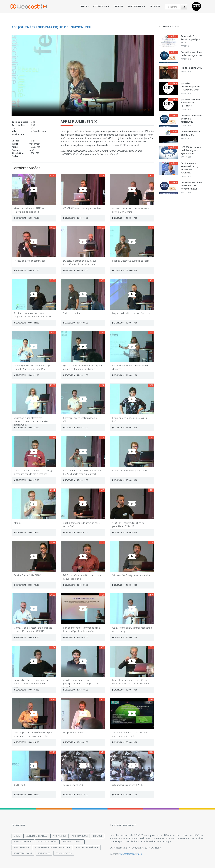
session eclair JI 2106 (74, 785)
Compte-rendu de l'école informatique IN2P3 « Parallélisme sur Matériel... (83, 472)
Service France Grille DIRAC (27, 575)
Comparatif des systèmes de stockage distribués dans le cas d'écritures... (33, 472)
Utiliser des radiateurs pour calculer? (131, 470)
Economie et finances (36, 836)
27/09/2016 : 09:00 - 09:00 (27, 323)
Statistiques (44, 853)
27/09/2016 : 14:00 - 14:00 (76, 428)
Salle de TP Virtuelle (73, 313)
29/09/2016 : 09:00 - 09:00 (125, 742)
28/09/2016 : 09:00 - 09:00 (76, 585)
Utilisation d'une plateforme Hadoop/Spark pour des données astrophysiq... (31, 419)
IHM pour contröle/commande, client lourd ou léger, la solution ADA (82, 629)
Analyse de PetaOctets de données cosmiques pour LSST (130, 734)
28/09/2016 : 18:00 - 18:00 (125, 690)
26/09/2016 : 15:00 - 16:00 (27, 218)
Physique (98, 836)
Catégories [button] (101, 6)
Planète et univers (23, 842)
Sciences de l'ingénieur (87, 847)
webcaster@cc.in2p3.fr (131, 854)
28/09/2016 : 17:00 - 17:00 (27, 690)
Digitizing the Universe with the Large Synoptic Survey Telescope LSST (32, 367)
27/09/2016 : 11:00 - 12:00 (125, 375)
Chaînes (118, 6)
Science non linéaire (47, 842)
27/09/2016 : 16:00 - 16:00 (27, 533)
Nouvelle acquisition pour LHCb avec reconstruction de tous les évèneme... (131, 682)
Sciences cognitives (73, 842)
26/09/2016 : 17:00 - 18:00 (76, 270)
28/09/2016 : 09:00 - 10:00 (27, 585)
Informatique (59, 836)
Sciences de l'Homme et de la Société (53, 847)
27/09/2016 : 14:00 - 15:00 (27, 480)
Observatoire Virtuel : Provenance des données (131, 367)
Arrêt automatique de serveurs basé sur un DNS (81, 524)
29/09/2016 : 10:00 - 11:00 (125, 795)
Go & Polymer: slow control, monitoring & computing (132, 629)
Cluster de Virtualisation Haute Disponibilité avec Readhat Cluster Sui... (34, 315)
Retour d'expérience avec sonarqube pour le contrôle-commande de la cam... (33, 682)
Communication (64, 853)
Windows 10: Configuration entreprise (131, 575)
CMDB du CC (21, 785)
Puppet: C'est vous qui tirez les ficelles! (132, 261)
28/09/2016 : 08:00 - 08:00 (76, 533)
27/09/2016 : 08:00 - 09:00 (125, 270)
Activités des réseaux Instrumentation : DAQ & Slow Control (132, 210)
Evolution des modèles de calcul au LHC (130, 419)
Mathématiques (80, 836)
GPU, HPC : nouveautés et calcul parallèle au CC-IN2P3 (128, 524)
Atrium (17, 523)
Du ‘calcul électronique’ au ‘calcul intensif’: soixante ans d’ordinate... (80, 262)
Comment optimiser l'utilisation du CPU (81, 419)
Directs (84, 6)
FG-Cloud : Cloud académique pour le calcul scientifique (82, 577)
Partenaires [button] (136, 6)
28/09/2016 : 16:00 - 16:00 (27, 637)
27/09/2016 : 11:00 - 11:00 (27, 375)
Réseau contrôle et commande (30, 261)
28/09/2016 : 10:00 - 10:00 (125, 585)
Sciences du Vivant (23, 853)
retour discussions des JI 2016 (127, 785)
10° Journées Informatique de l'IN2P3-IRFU (51, 27)
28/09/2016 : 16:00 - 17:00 (125, 637)
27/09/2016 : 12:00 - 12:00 (27, 428)
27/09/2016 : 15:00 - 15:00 (76, 480)
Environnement (21, 847)
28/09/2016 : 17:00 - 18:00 (76, 690)
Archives (155, 6)
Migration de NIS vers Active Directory (131, 313)
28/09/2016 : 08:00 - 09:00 (125, 533)
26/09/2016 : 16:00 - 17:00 (125, 218)
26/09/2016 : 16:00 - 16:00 (76, 218)
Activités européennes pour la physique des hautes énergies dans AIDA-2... (81, 682)
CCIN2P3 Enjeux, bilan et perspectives (82, 208)
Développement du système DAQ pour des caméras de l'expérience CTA (34, 734)
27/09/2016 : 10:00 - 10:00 (125, 323)
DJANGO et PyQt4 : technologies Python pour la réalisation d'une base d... (83, 367)
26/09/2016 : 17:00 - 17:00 (27, 270)
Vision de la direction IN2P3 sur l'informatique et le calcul (30, 210)
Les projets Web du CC (75, 733)
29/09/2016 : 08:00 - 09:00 (76, 742)
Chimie (17, 836)
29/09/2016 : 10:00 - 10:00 (76, 795)
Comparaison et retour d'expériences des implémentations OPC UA (33, 629)
